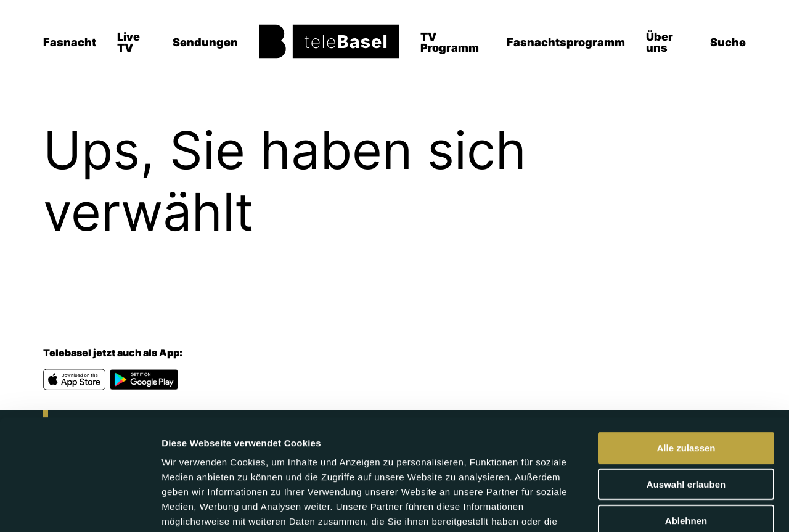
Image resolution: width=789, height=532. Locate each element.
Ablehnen (686, 442)
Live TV (129, 42)
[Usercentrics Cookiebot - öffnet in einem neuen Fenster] (80, 508)
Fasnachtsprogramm (566, 42)
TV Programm (450, 42)
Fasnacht (70, 42)
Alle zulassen (686, 370)
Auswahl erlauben (686, 406)
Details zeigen (656, 508)
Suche (728, 42)
